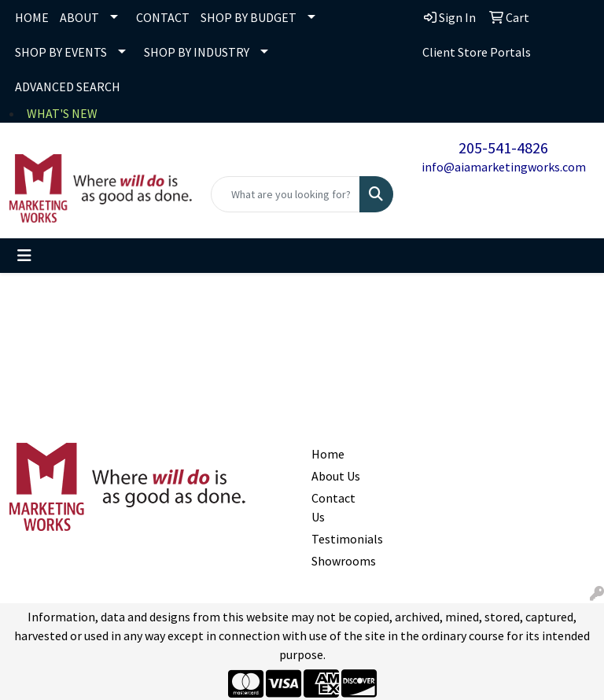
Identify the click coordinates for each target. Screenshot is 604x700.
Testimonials (340, 539)
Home (328, 454)
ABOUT (79, 17)
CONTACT (163, 17)
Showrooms (340, 561)
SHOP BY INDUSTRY (197, 52)
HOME (32, 17)
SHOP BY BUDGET (249, 17)
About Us (336, 476)
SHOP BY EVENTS (61, 52)
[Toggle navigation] (24, 256)
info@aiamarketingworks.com (504, 167)
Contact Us (333, 507)
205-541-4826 (503, 147)
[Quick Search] (285, 194)
